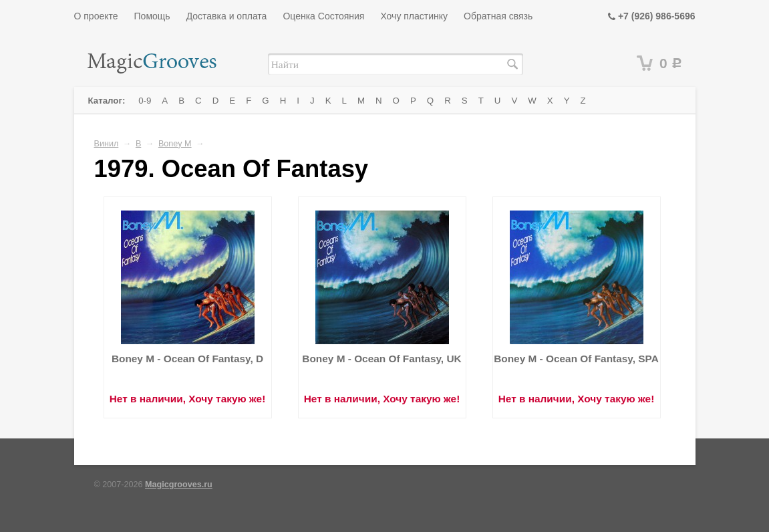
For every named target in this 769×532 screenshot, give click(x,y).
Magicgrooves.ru (179, 485)
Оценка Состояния (323, 16)
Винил (107, 144)
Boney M (175, 144)
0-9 (145, 101)
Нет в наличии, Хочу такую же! (188, 399)
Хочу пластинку (414, 16)
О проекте (96, 16)
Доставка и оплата (227, 16)
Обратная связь (498, 16)
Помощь (152, 16)
